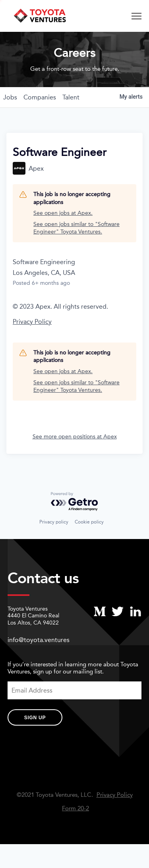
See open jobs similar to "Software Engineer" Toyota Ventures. (76, 228)
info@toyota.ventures (39, 640)
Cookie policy (89, 522)
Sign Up (35, 718)
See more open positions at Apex (75, 437)
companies (40, 97)
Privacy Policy (32, 322)
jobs (10, 97)
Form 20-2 (75, 809)
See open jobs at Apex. (63, 213)
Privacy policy (54, 522)
